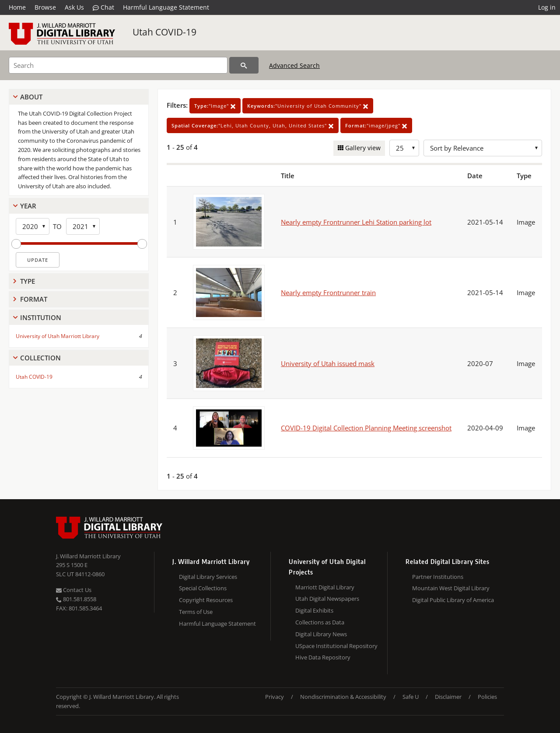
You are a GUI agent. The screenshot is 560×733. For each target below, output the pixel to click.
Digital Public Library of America (453, 600)
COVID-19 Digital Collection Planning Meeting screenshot (366, 428)
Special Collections (203, 588)
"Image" (215, 106)
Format (34, 299)
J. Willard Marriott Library (88, 556)
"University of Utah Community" (308, 106)
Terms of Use (196, 612)
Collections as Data (320, 622)
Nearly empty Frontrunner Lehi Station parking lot (356, 222)
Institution (41, 317)
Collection (40, 358)
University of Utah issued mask (328, 363)
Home (17, 7)
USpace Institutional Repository (336, 646)
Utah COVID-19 (164, 32)
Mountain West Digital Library (451, 588)
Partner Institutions (438, 577)
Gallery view (362, 148)
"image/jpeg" (376, 125)
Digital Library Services (208, 577)
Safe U (411, 697)
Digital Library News (321, 634)
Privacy (275, 697)
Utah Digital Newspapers (327, 599)
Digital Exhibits (314, 610)
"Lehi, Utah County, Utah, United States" (253, 125)
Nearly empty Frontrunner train (328, 292)
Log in (547, 7)
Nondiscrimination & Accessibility (343, 697)
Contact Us (74, 590)
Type (28, 281)
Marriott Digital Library (325, 587)
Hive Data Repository (323, 657)
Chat (103, 7)
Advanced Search (294, 65)
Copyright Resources (206, 600)
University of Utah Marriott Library (58, 336)
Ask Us (74, 7)
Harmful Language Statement (166, 7)
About (31, 97)
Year (28, 206)
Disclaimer (448, 697)
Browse (45, 7)
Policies (487, 697)
